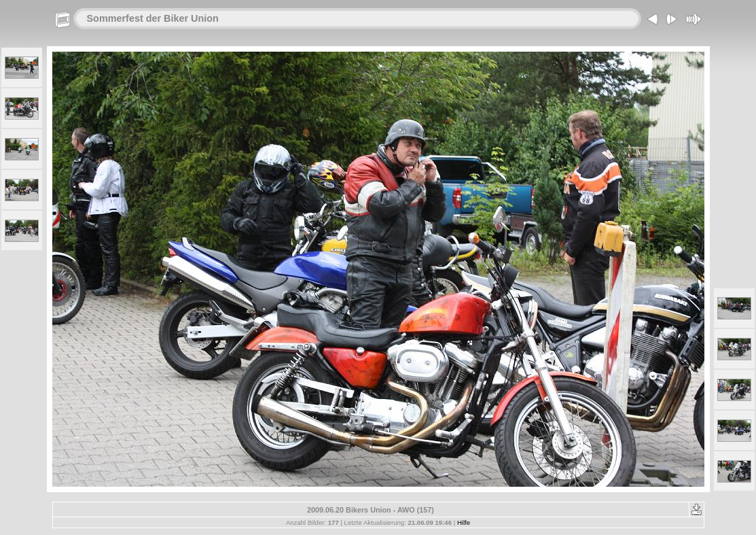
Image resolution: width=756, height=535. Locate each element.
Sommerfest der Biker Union (153, 18)
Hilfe (464, 522)
